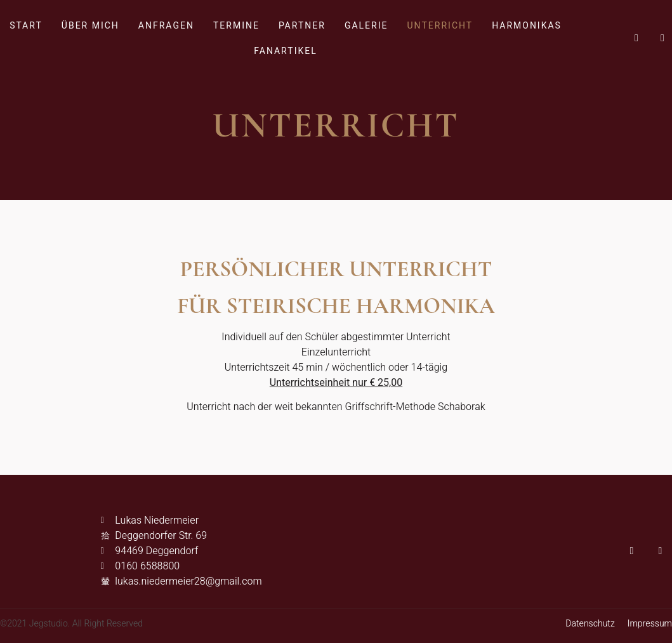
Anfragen (166, 26)
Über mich (90, 26)
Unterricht (440, 26)
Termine (236, 26)
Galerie (366, 26)
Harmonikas (527, 26)
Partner (302, 26)
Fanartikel (285, 51)
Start (26, 26)
